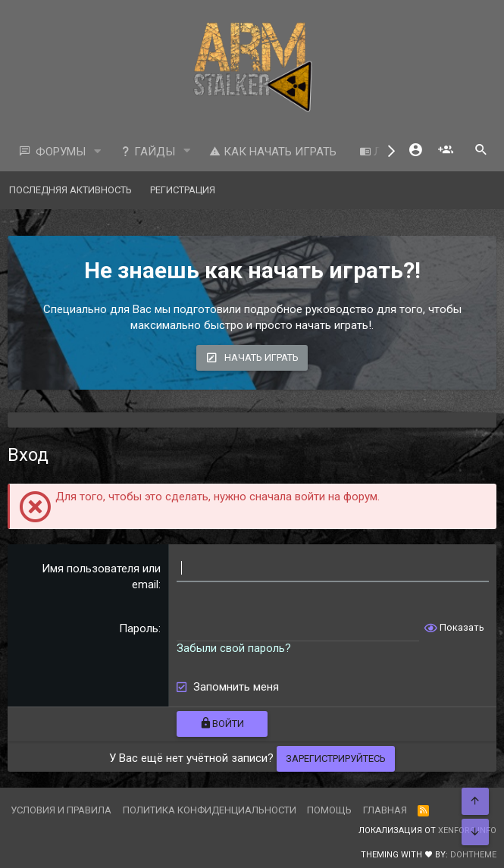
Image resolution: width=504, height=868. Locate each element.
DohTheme (473, 855)
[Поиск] (481, 151)
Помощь (329, 810)
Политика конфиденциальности (210, 810)
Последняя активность (70, 190)
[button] (98, 152)
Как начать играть (273, 152)
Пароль (139, 628)
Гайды (147, 152)
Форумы (61, 152)
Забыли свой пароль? (234, 648)
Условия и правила (61, 810)
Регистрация (183, 190)
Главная (385, 810)
